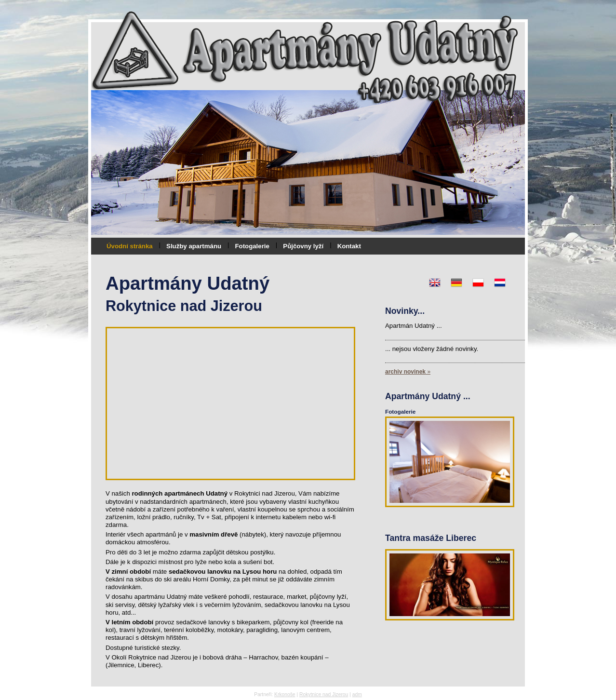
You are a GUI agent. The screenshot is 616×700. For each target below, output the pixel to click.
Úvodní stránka (130, 246)
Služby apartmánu (194, 246)
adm (357, 694)
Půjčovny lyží (303, 246)
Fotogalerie (252, 246)
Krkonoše (285, 694)
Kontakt (349, 246)
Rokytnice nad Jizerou (324, 694)
